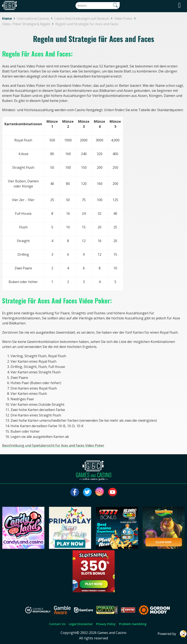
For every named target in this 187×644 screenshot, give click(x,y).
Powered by (172, 634)
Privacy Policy (106, 624)
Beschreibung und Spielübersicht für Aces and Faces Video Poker (53, 445)
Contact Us (57, 624)
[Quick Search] (98, 6)
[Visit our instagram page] (100, 492)
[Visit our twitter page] (87, 492)
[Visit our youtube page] (113, 492)
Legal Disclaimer (81, 624)
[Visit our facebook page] (75, 492)
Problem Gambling (133, 624)
